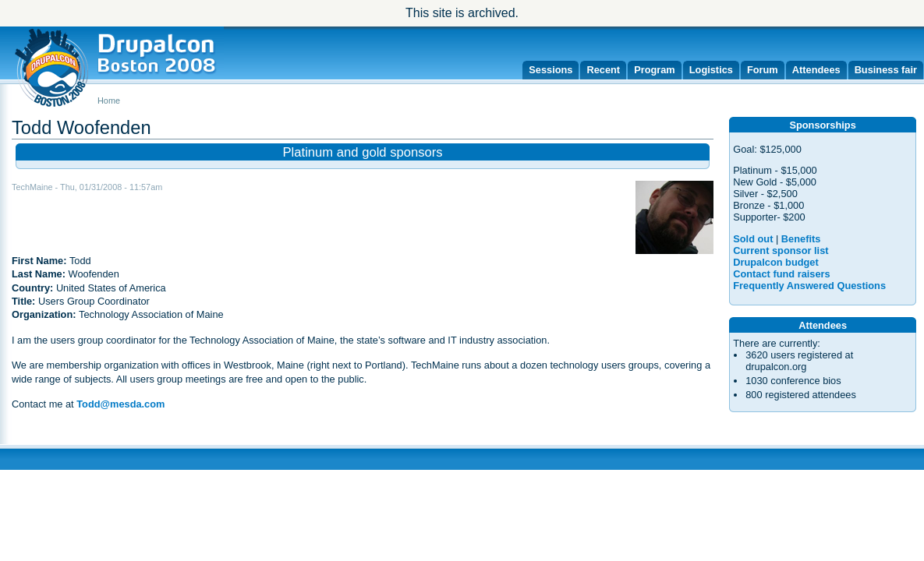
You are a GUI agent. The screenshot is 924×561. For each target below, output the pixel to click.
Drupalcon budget (775, 262)
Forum (763, 70)
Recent (603, 70)
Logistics (711, 70)
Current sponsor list (781, 251)
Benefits (801, 239)
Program (655, 70)
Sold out (753, 239)
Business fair (886, 70)
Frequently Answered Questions (809, 286)
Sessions (551, 70)
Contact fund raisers (781, 274)
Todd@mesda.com (120, 404)
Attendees (816, 70)
